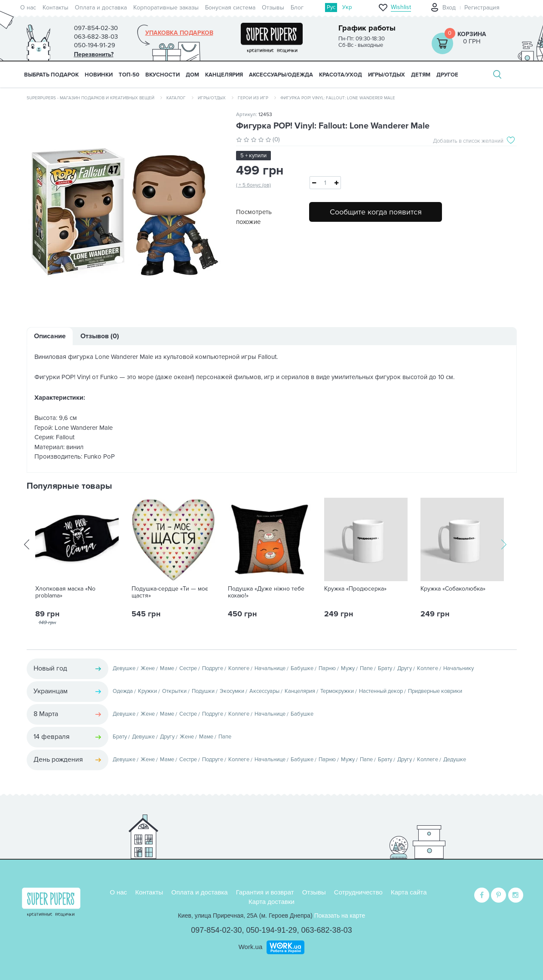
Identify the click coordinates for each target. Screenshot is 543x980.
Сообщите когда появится (376, 212)
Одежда (123, 691)
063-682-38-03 (327, 930)
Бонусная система (230, 8)
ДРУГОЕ (447, 75)
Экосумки (232, 691)
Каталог (176, 98)
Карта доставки (271, 902)
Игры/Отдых (212, 98)
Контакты (55, 8)
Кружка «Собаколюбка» (453, 589)
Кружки (147, 691)
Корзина (472, 34)
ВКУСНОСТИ (163, 75)
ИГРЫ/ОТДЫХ (387, 75)
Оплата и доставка (101, 8)
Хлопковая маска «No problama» (65, 592)
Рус (331, 7)
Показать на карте (340, 916)
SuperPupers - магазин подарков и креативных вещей (90, 98)
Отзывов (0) (100, 336)
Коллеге (239, 668)
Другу (405, 668)
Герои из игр (253, 98)
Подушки (203, 691)
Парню (327, 668)
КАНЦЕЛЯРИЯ (224, 75)
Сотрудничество (358, 892)
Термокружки (337, 691)
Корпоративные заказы (166, 8)
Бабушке (302, 668)
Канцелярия (300, 691)
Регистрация (482, 8)
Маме (167, 668)
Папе (366, 668)
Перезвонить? (94, 54)
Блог (297, 8)
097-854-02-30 (216, 930)
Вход (449, 8)
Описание (50, 336)
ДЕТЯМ (421, 75)
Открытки (174, 691)
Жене (148, 668)
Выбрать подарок (51, 75)
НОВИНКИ (99, 75)
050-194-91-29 (271, 930)
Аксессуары (264, 691)
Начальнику (459, 668)
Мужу (348, 668)
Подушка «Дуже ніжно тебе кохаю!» (266, 592)
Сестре (188, 668)
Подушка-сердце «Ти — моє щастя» (170, 592)
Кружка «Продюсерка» (355, 589)
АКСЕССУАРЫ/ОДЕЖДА (281, 75)
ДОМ (192, 75)
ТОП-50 (129, 75)
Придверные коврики (435, 691)
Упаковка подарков (179, 33)
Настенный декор (381, 691)
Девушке (124, 668)
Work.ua (251, 947)
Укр (347, 7)
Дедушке (455, 759)
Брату (385, 668)
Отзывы (273, 8)
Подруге (213, 668)
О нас (28, 8)
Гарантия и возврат (265, 892)
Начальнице (270, 668)
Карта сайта (409, 892)
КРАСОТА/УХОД (341, 75)
